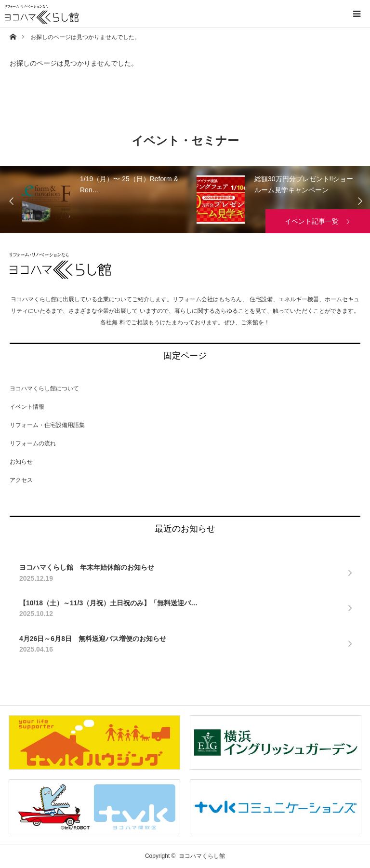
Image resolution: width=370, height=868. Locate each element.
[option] (115, 200)
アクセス (21, 480)
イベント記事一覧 (312, 221)
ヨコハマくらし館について (44, 388)
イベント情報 (27, 407)
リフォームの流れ (33, 443)
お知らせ (21, 462)
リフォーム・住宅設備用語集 (47, 425)
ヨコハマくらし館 (60, 266)
